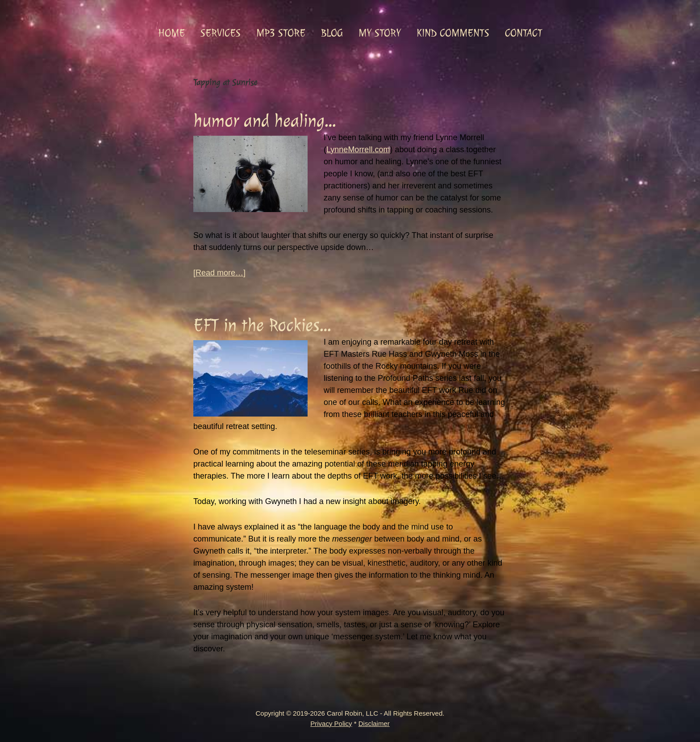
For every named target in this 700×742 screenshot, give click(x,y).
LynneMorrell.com (358, 150)
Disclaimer (374, 723)
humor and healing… (265, 121)
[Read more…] (219, 273)
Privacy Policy (331, 723)
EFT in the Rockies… (262, 325)
